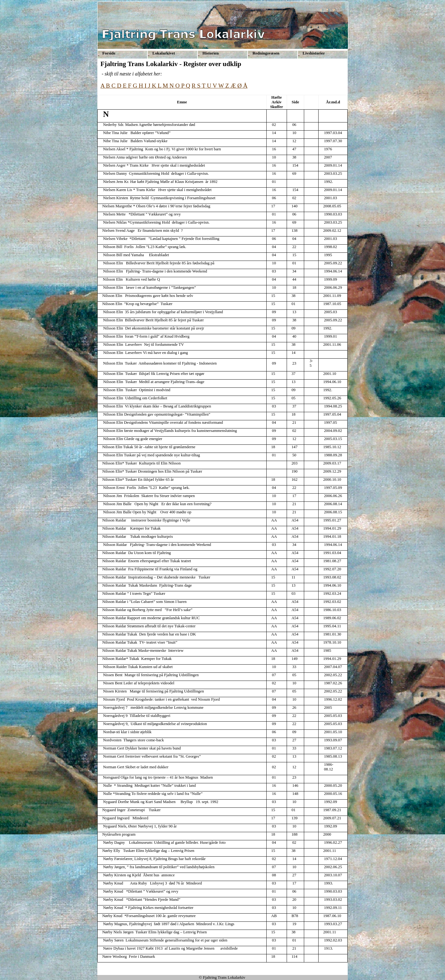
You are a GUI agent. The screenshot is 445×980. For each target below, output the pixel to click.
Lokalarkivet (164, 53)
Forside (109, 53)
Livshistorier (314, 53)
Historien (211, 53)
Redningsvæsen (266, 53)
